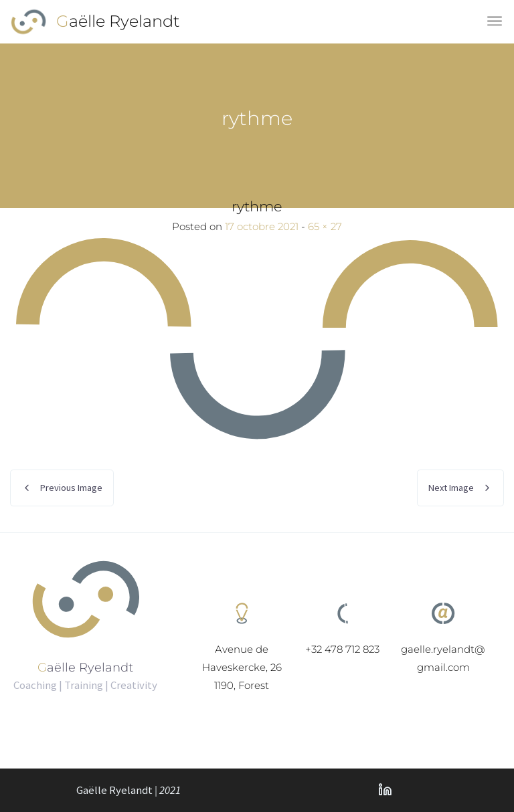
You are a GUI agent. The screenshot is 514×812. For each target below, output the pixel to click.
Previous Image (71, 488)
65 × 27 (325, 226)
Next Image (451, 488)
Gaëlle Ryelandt (118, 21)
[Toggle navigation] (496, 22)
